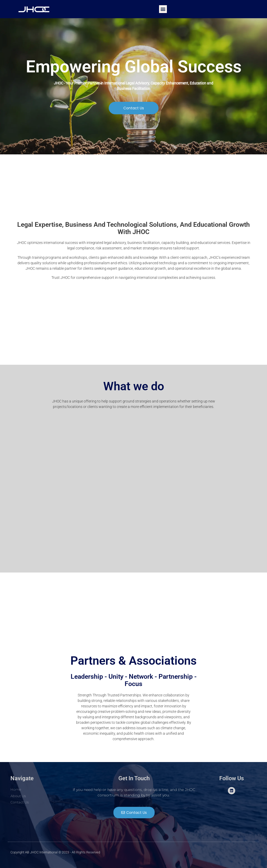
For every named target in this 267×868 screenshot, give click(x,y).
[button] (163, 9)
